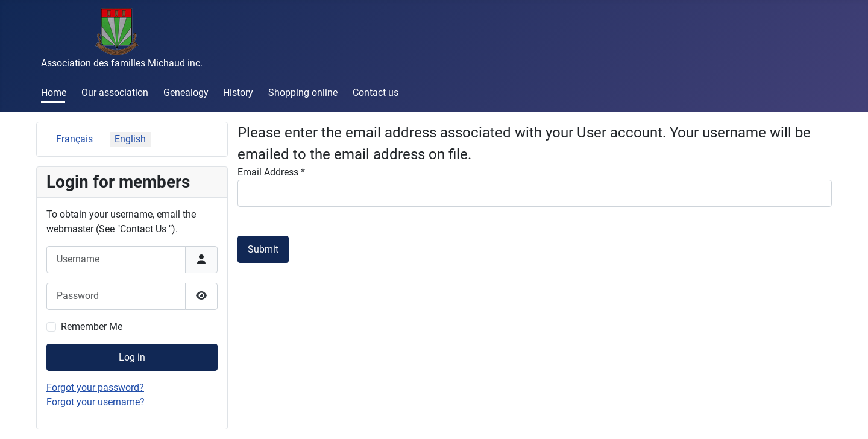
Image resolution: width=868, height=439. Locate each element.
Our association (115, 93)
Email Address (271, 172)
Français (74, 139)
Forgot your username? (96, 402)
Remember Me (92, 327)
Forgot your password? (95, 387)
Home (54, 93)
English (130, 139)
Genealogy (186, 93)
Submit (263, 249)
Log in (132, 357)
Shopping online (303, 93)
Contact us (376, 93)
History (238, 93)
